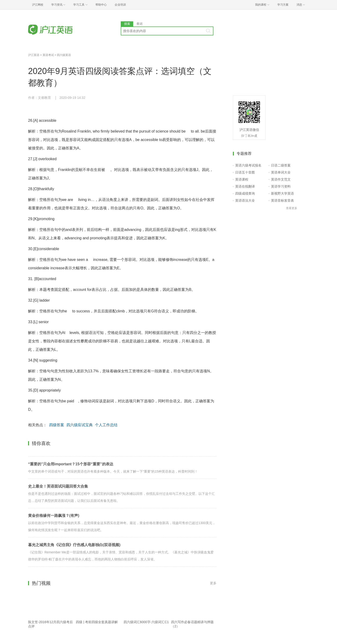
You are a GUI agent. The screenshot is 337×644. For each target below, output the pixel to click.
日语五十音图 (245, 172)
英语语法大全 (245, 200)
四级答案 (57, 425)
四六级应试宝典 (80, 425)
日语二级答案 (281, 165)
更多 (213, 583)
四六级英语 (64, 55)
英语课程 (242, 179)
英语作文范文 (281, 179)
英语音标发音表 (282, 200)
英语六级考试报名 (248, 165)
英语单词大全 (281, 172)
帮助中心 (101, 5)
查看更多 (292, 208)
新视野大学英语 (282, 193)
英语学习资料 (281, 186)
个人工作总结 (106, 425)
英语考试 (48, 55)
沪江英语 (34, 55)
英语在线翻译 (245, 186)
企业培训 (120, 5)
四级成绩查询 (245, 193)
